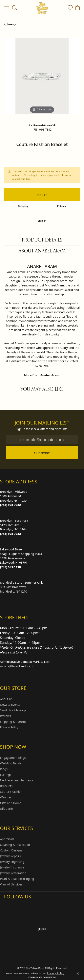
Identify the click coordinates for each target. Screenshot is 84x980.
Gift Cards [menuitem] (7, 809)
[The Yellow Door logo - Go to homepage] (42, 8)
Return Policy (18, 950)
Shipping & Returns (13, 722)
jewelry (11, 24)
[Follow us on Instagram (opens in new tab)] (8, 904)
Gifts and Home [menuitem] (11, 803)
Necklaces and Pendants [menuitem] (17, 780)
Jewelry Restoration (13, 873)
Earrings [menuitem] (6, 775)
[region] (42, 76)
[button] (15, 8)
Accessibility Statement (42, 957)
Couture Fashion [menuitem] (11, 792)
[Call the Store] (10, 505)
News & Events (10, 705)
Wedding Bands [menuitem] (11, 763)
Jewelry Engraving (12, 862)
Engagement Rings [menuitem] (13, 758)
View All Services (11, 884)
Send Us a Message (13, 710)
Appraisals (7, 839)
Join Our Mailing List (42, 423)
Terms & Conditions (62, 950)
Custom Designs (11, 850)
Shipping (23, 206)
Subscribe (42, 453)
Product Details (42, 240)
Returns (61, 206)
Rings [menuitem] (4, 769)
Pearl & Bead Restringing (17, 879)
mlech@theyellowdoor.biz (17, 666)
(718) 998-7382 (42, 130)
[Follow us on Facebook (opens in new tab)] (18, 904)
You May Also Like (42, 389)
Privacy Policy (9, 727)
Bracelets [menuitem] (6, 786)
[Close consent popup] (78, 974)
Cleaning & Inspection (15, 845)
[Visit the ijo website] (42, 929)
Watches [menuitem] (6, 797)
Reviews (5, 716)
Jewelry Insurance (12, 867)
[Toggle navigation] (7, 8)
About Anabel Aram (42, 251)
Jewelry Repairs (10, 856)
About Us (6, 699)
